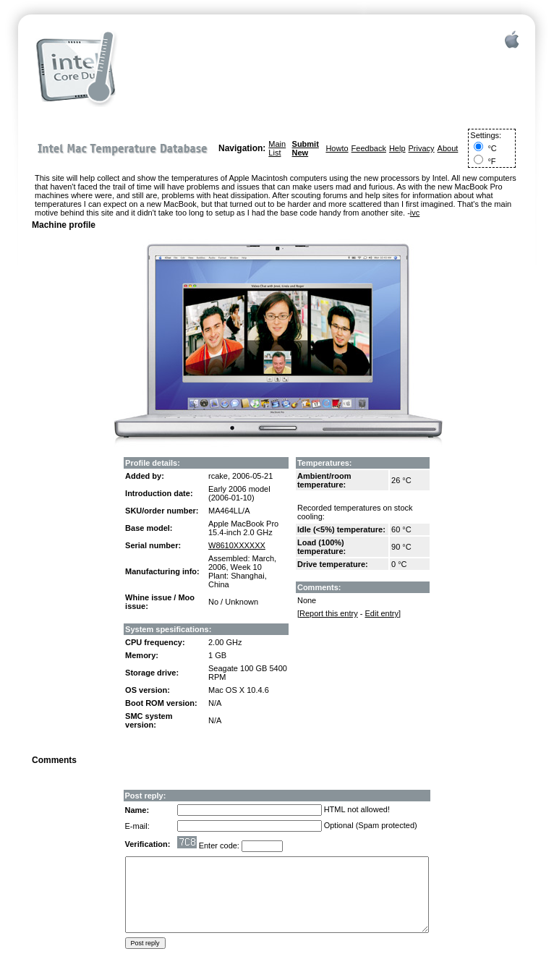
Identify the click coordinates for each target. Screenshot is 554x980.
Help (397, 148)
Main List (277, 148)
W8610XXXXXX (237, 545)
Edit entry (381, 613)
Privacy (422, 148)
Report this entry (329, 613)
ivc (415, 213)
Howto (337, 148)
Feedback (369, 148)
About (448, 148)
